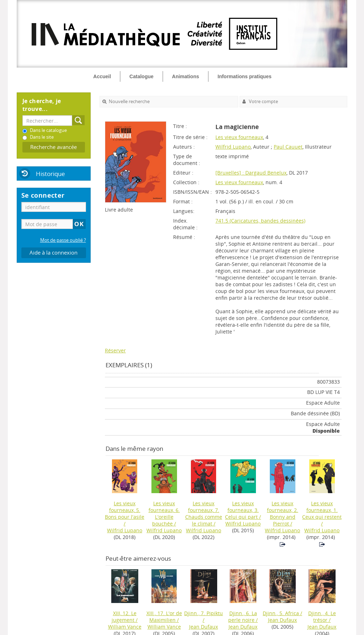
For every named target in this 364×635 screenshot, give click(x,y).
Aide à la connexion (53, 253)
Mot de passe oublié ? (63, 240)
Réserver (115, 350)
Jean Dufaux (204, 627)
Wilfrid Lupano (233, 147)
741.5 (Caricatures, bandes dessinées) (260, 221)
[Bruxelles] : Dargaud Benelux (251, 173)
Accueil (102, 76)
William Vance (125, 627)
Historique (50, 174)
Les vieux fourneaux (239, 137)
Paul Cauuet (288, 147)
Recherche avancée (53, 147)
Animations (186, 76)
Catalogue (141, 76)
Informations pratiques (245, 76)
